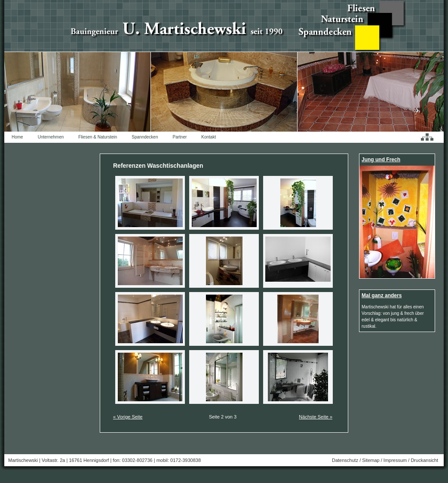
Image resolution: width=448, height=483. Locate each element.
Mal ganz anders (382, 295)
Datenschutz (345, 460)
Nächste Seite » (316, 417)
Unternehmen (51, 137)
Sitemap (371, 460)
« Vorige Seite (128, 417)
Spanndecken (145, 137)
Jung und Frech (381, 160)
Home (17, 137)
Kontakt (209, 137)
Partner (180, 137)
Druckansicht (424, 460)
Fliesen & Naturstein (98, 137)
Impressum (395, 460)
